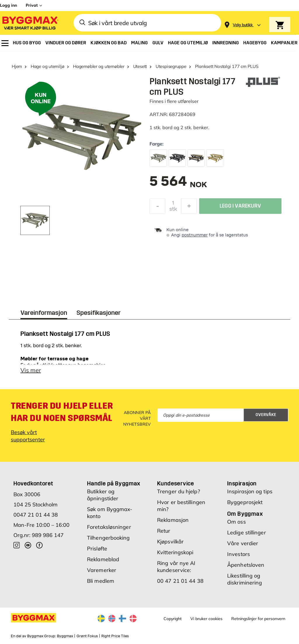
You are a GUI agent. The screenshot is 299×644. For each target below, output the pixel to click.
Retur (164, 534)
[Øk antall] (189, 208)
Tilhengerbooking (108, 541)
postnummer (195, 235)
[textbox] (178, 184)
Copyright (173, 622)
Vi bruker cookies (206, 622)
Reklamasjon (173, 523)
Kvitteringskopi (175, 555)
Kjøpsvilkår (170, 544)
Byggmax (65, 639)
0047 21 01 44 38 (36, 518)
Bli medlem (101, 584)
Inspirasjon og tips (250, 494)
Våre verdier (243, 546)
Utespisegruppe (171, 66)
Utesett (140, 66)
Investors (239, 557)
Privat (32, 5)
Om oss (237, 525)
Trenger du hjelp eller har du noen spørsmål (62, 415)
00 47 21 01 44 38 (180, 584)
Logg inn (8, 5)
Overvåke (266, 418)
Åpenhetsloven (246, 568)
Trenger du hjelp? (179, 494)
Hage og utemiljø (47, 66)
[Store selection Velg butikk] (243, 25)
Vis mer (31, 373)
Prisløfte (97, 551)
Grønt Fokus (87, 639)
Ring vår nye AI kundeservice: (176, 570)
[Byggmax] (30, 23)
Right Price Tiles (115, 639)
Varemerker (102, 573)
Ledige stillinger (247, 535)
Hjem (17, 66)
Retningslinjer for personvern (258, 622)
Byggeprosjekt (245, 505)
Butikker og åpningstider (103, 498)
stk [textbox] (173, 210)
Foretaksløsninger (109, 530)
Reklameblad (103, 562)
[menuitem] (5, 43)
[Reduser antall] (157, 208)
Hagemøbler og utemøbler (99, 66)
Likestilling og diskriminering (245, 582)
